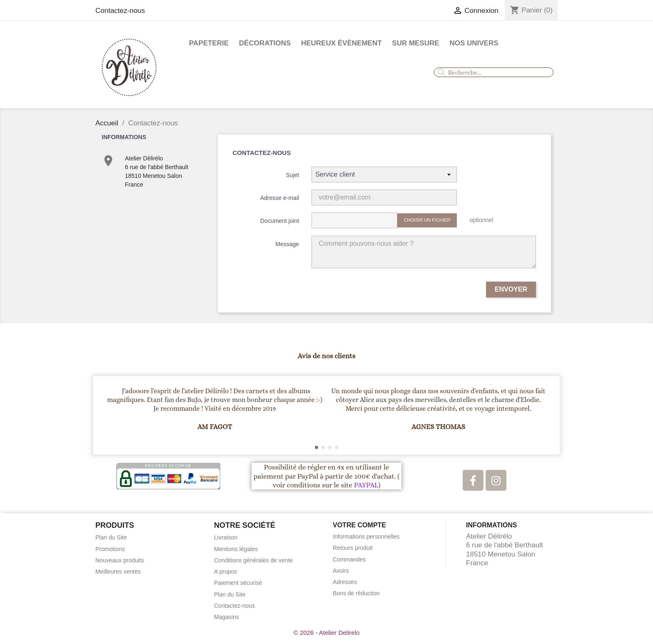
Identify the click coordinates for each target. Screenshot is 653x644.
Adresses (345, 582)
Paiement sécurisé (238, 583)
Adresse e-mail (280, 198)
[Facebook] (473, 480)
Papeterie (209, 43)
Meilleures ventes (118, 572)
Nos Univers (474, 43)
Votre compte (359, 525)
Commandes (349, 559)
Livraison (226, 537)
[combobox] (494, 72)
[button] (103, 416)
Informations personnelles (366, 537)
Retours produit (353, 548)
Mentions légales (236, 549)
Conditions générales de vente (253, 560)
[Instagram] (496, 480)
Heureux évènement (341, 43)
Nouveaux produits (120, 560)
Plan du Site (111, 537)
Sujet (292, 175)
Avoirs (341, 571)
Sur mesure (415, 43)
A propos (226, 572)
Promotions (110, 549)
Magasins (227, 617)
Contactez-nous (120, 11)
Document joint (280, 221)
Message (287, 244)
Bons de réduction (356, 593)
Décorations (265, 43)
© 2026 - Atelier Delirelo (327, 633)
